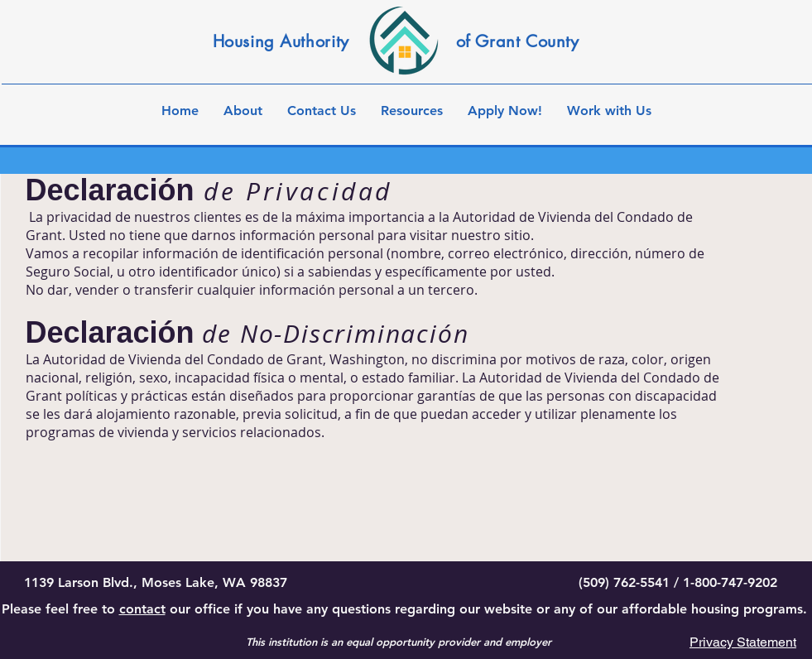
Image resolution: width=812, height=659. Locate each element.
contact (142, 609)
